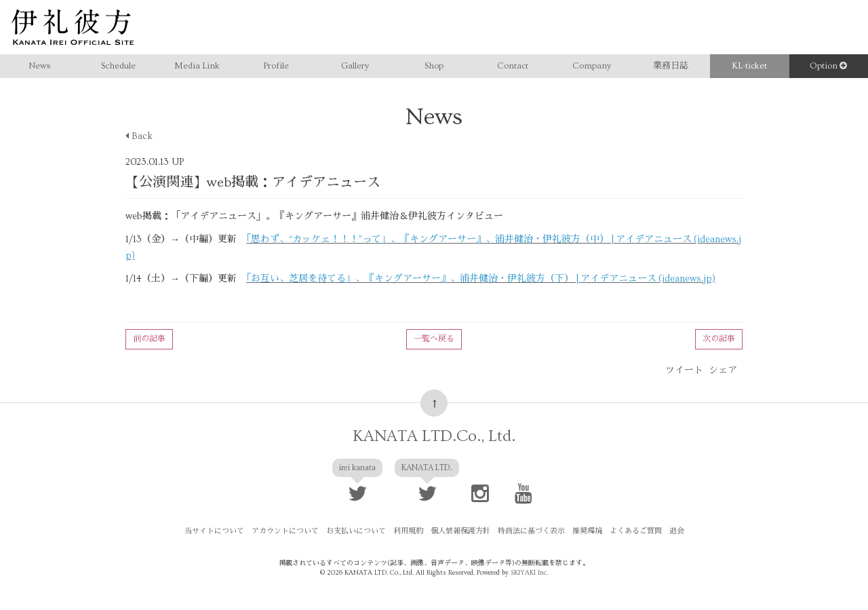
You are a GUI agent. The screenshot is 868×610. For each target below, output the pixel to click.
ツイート (684, 370)
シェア (723, 370)
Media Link (197, 66)
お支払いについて (356, 531)
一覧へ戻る (434, 339)
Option (828, 66)
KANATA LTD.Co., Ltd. (434, 436)
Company (592, 66)
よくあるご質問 (636, 531)
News (39, 66)
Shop (434, 66)
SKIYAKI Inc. (529, 573)
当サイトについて (214, 531)
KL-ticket (749, 66)
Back (139, 136)
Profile (276, 66)
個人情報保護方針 (460, 531)
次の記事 (719, 339)
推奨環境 (587, 531)
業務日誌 (671, 66)
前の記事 (149, 339)
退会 (677, 531)
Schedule (118, 66)
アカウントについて (285, 531)
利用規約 (408, 531)
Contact (513, 66)
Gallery (355, 66)
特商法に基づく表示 (531, 531)
